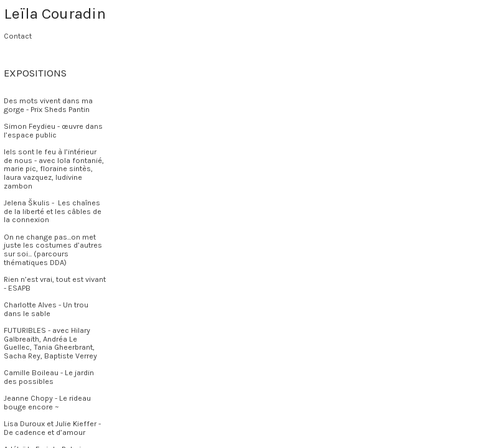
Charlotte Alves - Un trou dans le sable (46, 309)
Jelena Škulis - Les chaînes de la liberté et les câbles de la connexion (53, 211)
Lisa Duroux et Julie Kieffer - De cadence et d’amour (52, 428)
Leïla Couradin (55, 13)
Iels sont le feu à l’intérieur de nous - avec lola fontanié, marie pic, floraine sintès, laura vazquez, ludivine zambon (54, 169)
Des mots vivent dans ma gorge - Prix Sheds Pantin (48, 105)
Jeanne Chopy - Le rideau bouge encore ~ (47, 403)
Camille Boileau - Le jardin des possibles (49, 377)
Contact (18, 36)
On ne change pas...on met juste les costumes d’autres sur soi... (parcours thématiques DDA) (53, 250)
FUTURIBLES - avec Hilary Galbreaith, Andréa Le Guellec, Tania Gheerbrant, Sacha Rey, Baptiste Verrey (50, 343)
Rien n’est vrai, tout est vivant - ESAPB (55, 284)
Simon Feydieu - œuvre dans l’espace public (53, 131)
